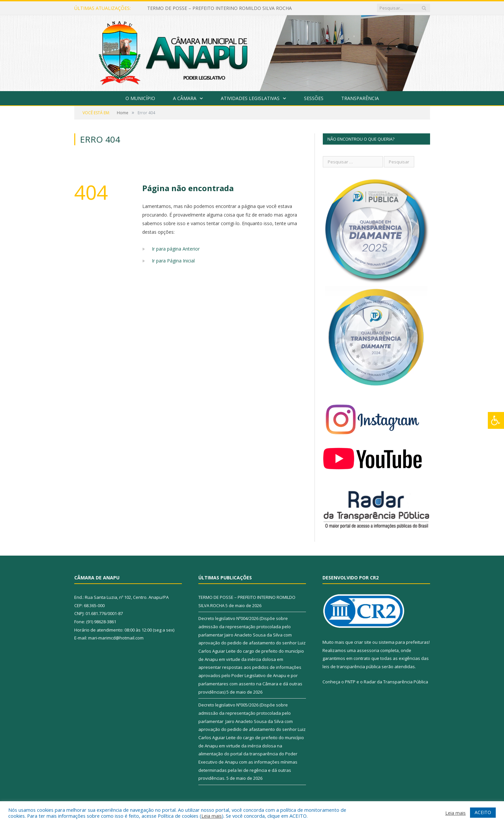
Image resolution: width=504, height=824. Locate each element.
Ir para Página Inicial (173, 261)
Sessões (314, 98)
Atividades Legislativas (250, 98)
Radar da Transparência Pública (396, 682)
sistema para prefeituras (404, 642)
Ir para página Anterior (176, 249)
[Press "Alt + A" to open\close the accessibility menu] (496, 420)
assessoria (368, 650)
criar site (363, 642)
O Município (140, 98)
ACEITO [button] (483, 812)
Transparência (360, 98)
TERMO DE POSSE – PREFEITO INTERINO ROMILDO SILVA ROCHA (219, 8)
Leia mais (212, 816)
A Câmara (185, 98)
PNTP (350, 682)
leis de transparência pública (352, 667)
